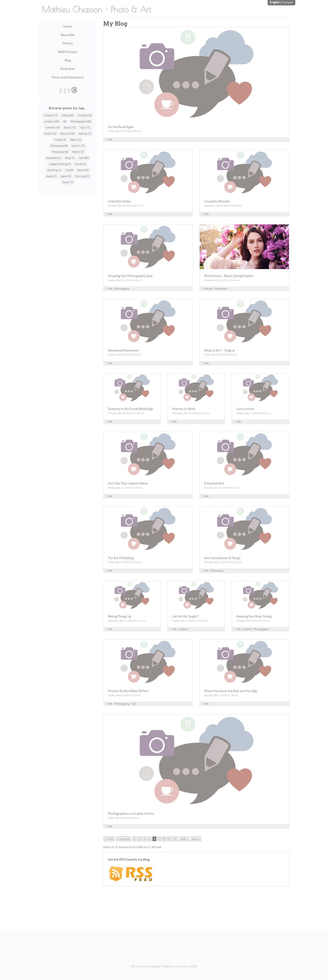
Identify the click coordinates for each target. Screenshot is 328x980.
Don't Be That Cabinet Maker (128, 483)
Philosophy (217, 570)
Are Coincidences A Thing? (222, 558)
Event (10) (50, 134)
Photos (68, 43)
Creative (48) (52, 121)
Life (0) (69, 170)
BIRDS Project (68, 52)
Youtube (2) (85, 115)
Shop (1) (70, 158)
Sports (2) (80, 164)
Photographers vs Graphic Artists (131, 813)
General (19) (53, 128)
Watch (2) (76, 140)
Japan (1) (52, 176)
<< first (109, 839)
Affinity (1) (85, 134)
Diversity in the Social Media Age (131, 409)
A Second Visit (214, 483)
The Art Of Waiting (121, 558)
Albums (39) (68, 134)
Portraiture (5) (60, 152)
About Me (68, 35)
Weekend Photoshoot (124, 350)
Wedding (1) (54, 170)
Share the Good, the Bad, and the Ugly (231, 691)
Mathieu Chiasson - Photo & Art (97, 9)
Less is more (245, 409)
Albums (208, 289)
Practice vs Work (184, 409)
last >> (196, 839)
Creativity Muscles (217, 201)
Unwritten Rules (119, 201)
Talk (110, 139)
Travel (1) (68, 182)
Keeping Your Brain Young (254, 616)
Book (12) (70, 128)
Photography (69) (81, 121)
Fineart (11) (51, 115)
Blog (68, 60)
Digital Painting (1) (60, 164)
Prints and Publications (68, 77)
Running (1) (82, 176)
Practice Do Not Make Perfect (128, 691)
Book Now (68, 69)
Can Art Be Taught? (186, 616)
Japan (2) (66, 176)
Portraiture (221, 289)
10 (175, 839)
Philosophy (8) (59, 146)
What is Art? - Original (219, 350)
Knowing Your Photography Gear (130, 276)
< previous (124, 839)
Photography (122, 289)
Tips (133, 704)
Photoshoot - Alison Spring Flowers (229, 276)
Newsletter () (54, 158)
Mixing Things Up (120, 616)
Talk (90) (84, 158)
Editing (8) (68, 115)
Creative (183, 629)
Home (68, 26)
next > (184, 839)
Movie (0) (83, 170)
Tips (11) (85, 128)
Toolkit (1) (60, 140)
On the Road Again (121, 127)
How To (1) (78, 146)
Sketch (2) (78, 152)
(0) (65, 121)
